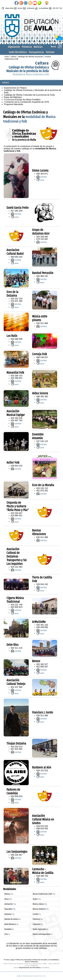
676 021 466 (17, 301)
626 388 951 (17, 378)
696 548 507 (42, 357)
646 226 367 (17, 855)
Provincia (27, 47)
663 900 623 (17, 607)
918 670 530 (42, 826)
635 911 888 (42, 323)
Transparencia (36, 52)
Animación (10, 904)
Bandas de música (13, 919)
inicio (7, 57)
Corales (37, 914)
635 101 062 (17, 567)
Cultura (42, 63)
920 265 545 (17, 418)
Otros (8, 899)
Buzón (18, 8)
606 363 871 (42, 174)
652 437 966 (17, 687)
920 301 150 (42, 625)
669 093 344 (17, 257)
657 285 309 (17, 211)
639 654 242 (17, 466)
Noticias (38, 47)
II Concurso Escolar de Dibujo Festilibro (22, 100)
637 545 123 (42, 441)
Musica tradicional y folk (44, 894)
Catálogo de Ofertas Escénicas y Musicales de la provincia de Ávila (28, 69)
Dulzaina (10, 914)
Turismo (50, 52)
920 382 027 (42, 664)
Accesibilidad (41, 8)
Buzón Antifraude (31, 962)
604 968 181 (42, 276)
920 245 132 (42, 488)
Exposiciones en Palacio (15, 88)
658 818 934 (42, 829)
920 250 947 (17, 513)
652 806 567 (42, 667)
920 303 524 (17, 747)
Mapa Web (7, 8)
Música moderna (41, 909)
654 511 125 (17, 648)
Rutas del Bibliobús (13, 97)
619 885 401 (17, 516)
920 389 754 (17, 376)
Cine (7, 934)
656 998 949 (17, 339)
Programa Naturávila (13, 104)
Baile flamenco (11, 924)
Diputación (14, 47)
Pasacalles (10, 909)
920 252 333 (17, 299)
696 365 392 (42, 396)
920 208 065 (42, 237)
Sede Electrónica (18, 52)
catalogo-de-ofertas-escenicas (30, 57)
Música (9, 894)
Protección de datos (40, 960)
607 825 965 (17, 749)
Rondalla (9, 929)
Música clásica (40, 904)
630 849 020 (17, 796)
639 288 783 (42, 876)
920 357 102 (55, 8)
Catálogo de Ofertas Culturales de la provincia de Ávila (29, 95)
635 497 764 (17, 420)
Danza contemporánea (43, 934)
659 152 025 (42, 771)
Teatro (37, 899)
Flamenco (38, 919)
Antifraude (28, 8)
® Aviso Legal (9, 960)
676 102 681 (42, 239)
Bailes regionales (41, 929)
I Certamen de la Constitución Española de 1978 (26, 102)
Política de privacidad (23, 960)
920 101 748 (17, 605)
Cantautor (38, 924)
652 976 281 (42, 491)
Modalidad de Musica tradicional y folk (31, 74)
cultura (13, 57)
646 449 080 (42, 627)
